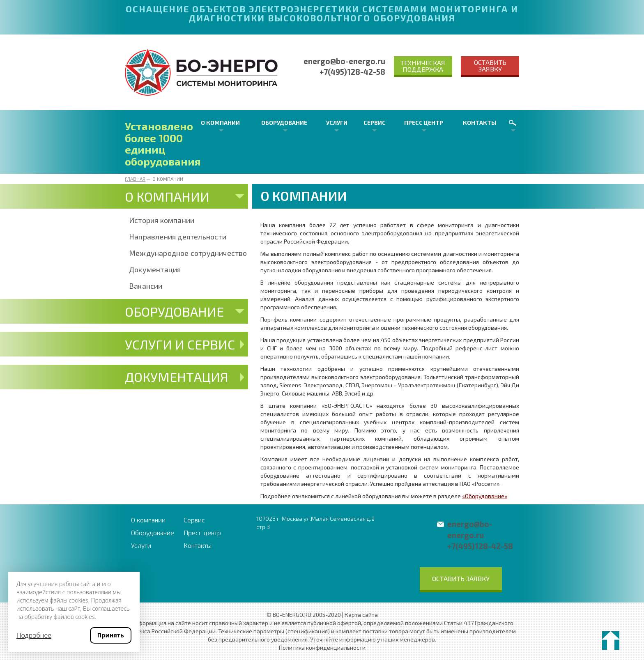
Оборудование (284, 123)
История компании (162, 220)
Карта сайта (361, 615)
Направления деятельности (178, 237)
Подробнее (34, 635)
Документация (155, 269)
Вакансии (146, 286)
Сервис (375, 123)
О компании (220, 123)
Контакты (480, 123)
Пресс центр (424, 123)
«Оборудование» (485, 496)
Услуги (337, 123)
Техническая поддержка (423, 66)
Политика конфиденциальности (322, 647)
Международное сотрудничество (188, 253)
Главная (135, 179)
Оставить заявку (490, 66)
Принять (111, 635)
